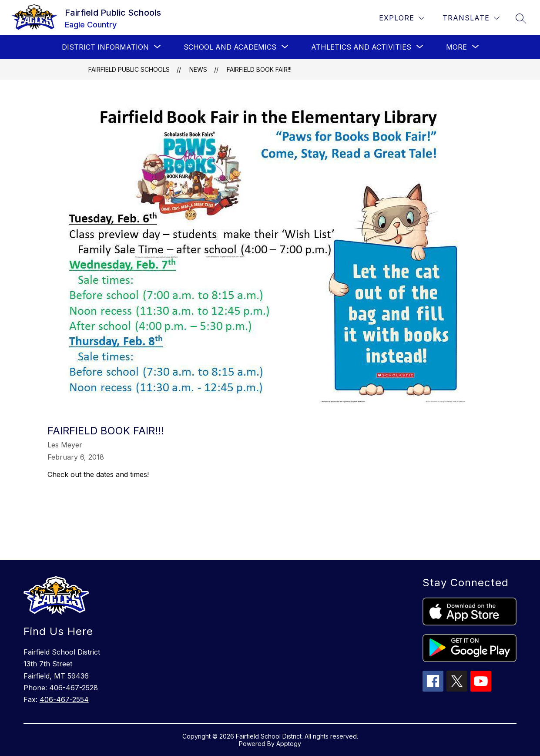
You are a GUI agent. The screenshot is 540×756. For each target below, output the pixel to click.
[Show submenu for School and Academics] (230, 47)
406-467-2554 (64, 699)
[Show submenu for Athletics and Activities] (361, 47)
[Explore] (402, 18)
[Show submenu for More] (456, 47)
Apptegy (289, 744)
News (198, 69)
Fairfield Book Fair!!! (259, 69)
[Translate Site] (471, 18)
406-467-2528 (74, 688)
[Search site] (521, 18)
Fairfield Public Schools (129, 69)
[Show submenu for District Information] (105, 47)
